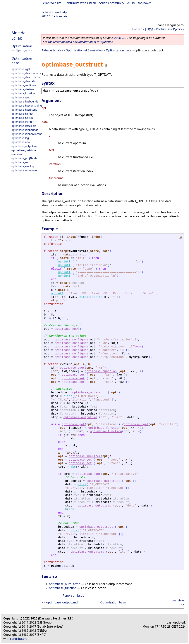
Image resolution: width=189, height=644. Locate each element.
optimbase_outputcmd (25, 146)
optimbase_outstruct (24, 150)
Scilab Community (112, 3)
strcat (85, 297)
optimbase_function (23, 93)
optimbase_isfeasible (24, 126)
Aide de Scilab (18, 35)
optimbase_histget (22, 114)
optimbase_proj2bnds (24, 158)
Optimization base (119, 50)
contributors (19, 639)
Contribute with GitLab (80, 3)
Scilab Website (51, 3)
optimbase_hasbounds (25, 101)
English (137, 29)
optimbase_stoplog (23, 166)
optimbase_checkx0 (23, 81)
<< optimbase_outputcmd (60, 602)
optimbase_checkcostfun (26, 77)
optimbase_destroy (23, 89)
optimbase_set (20, 162)
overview (17, 154)
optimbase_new (21, 142)
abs (73, 467)
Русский (179, 29)
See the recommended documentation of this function (78, 42)
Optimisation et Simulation (22, 48)
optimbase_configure (24, 85)
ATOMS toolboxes (139, 3)
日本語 (149, 29)
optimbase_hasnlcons (24, 110)
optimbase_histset (22, 118)
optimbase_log (20, 138)
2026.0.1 (120, 38)
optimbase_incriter (23, 122)
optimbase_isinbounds (25, 130)
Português (163, 29)
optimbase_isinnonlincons (27, 134)
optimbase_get (20, 97)
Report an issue (73, 596)
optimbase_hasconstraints (27, 106)
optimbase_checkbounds (26, 73)
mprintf (64, 262)
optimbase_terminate (24, 170)
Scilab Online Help (54, 12)
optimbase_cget (21, 69)
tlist (68, 396)
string (97, 297)
